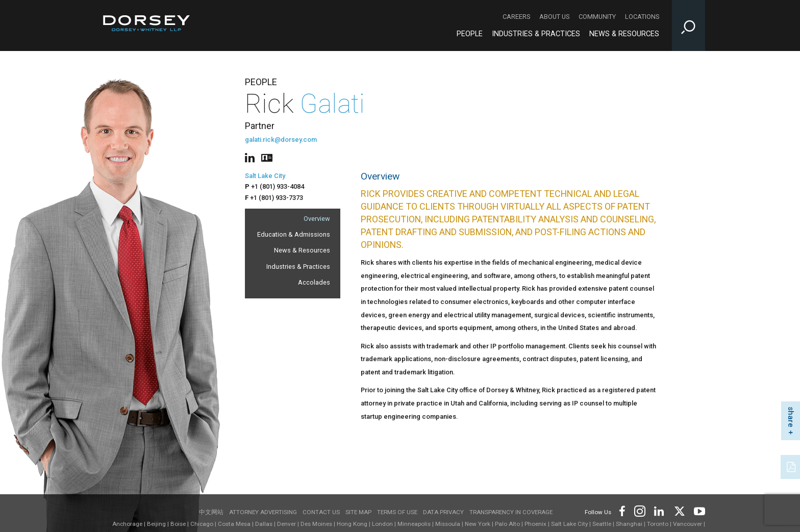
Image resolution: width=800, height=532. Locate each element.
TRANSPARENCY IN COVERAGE (511, 512)
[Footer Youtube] (698, 510)
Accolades (314, 282)
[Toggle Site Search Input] (689, 26)
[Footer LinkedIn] (659, 510)
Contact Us (321, 512)
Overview (317, 219)
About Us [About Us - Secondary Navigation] (554, 17)
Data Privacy (443, 512)
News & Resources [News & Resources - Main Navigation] (624, 34)
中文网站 (211, 512)
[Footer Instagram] (639, 510)
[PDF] (792, 466)
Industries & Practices (298, 267)
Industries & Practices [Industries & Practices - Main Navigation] (536, 34)
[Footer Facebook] (622, 510)
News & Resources (302, 250)
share (791, 417)
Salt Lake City (265, 176)
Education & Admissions (294, 234)
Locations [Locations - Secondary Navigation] (642, 17)
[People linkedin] (252, 157)
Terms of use (397, 512)
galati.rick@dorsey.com (281, 140)
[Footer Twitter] (679, 510)
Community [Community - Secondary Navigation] (597, 17)
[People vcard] (267, 157)
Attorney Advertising (263, 512)
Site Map (358, 512)
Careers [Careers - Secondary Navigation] (516, 17)
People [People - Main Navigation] (470, 34)
